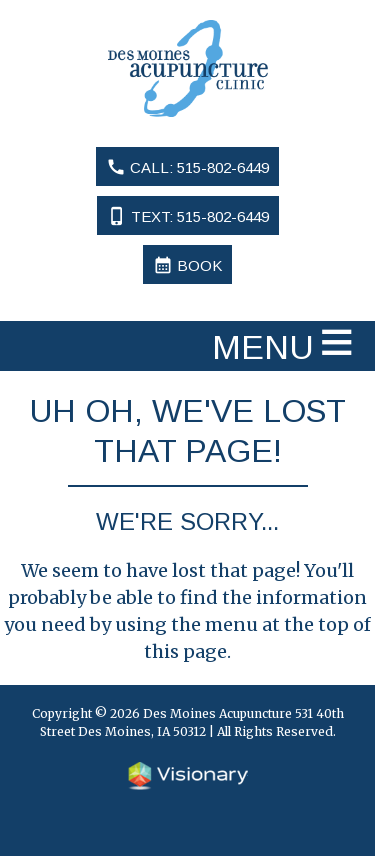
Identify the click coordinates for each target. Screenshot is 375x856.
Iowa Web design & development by (188, 776)
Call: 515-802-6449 (187, 167)
